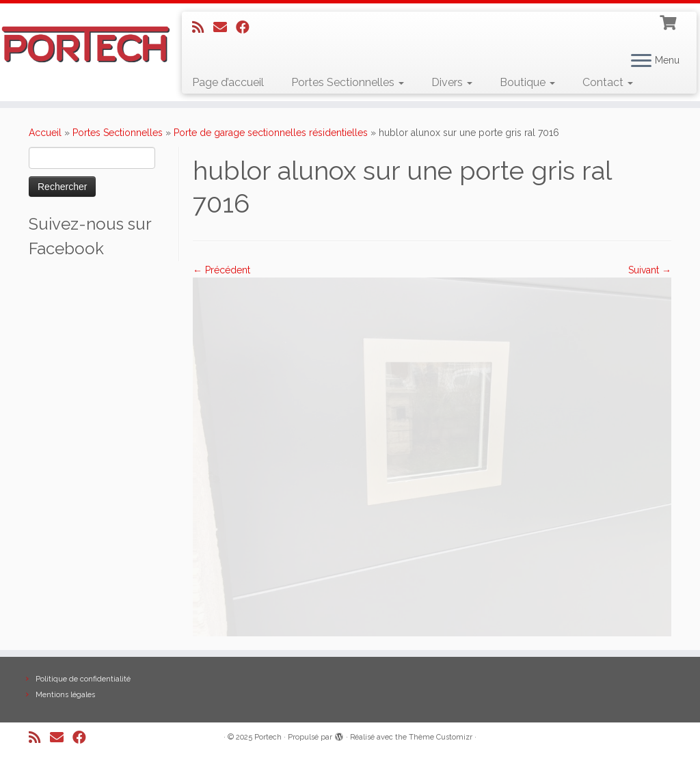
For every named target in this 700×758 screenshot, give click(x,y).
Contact (608, 82)
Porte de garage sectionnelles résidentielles (271, 133)
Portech (268, 737)
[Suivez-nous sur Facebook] (247, 27)
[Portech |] (82, 44)
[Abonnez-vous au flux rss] (203, 27)
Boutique (527, 82)
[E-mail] (225, 27)
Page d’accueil (228, 82)
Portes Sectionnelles (348, 82)
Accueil (45, 133)
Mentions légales (65, 695)
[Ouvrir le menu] (641, 62)
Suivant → (650, 270)
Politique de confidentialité (83, 679)
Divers (452, 82)
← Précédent (221, 270)
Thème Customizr (441, 737)
